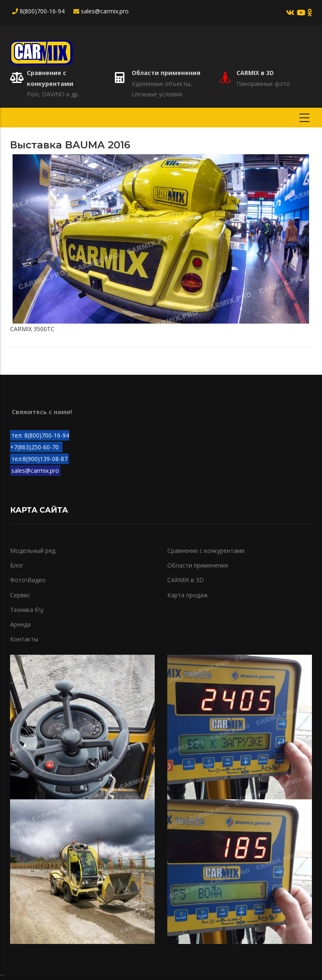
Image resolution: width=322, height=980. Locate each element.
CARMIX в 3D (255, 73)
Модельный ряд (33, 551)
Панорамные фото (263, 84)
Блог (17, 565)
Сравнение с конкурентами (206, 551)
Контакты (24, 639)
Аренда (20, 624)
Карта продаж (188, 595)
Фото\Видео (28, 580)
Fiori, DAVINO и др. (53, 94)
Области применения (166, 73)
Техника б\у (27, 610)
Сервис (20, 595)
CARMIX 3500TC (32, 329)
